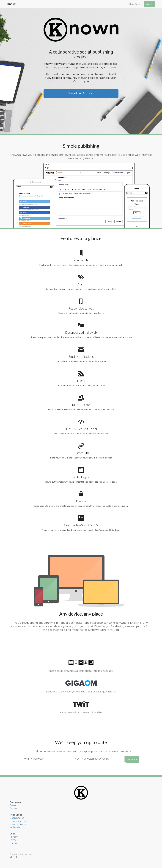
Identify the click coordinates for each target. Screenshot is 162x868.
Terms (13, 840)
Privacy (14, 837)
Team (13, 805)
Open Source (136, 4)
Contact (14, 808)
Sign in (150, 4)
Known (12, 3)
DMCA (13, 843)
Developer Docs (18, 821)
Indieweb (15, 827)
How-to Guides (18, 824)
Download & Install (81, 93)
